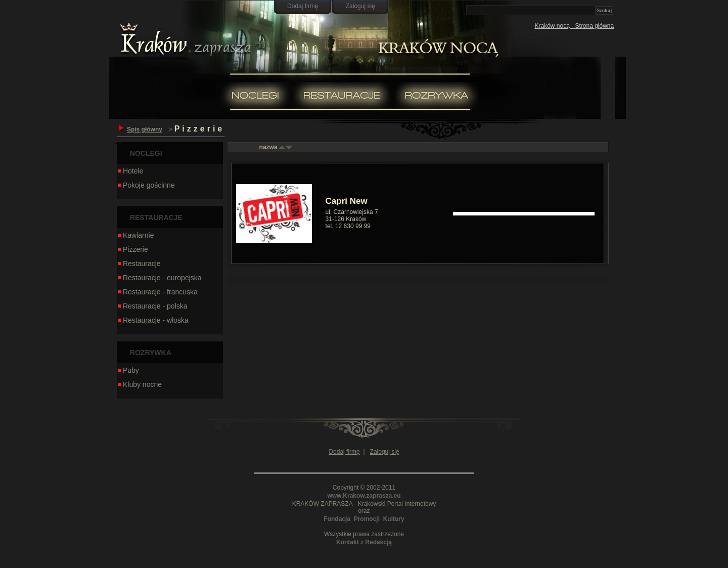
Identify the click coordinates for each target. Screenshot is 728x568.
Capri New (347, 201)
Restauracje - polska (152, 306)
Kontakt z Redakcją (364, 542)
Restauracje (139, 264)
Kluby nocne (139, 384)
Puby (128, 370)
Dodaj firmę (303, 6)
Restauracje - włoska (153, 320)
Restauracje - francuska (157, 292)
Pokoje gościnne (146, 185)
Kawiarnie (135, 235)
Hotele (130, 171)
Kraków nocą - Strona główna (574, 26)
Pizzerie (132, 249)
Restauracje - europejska (159, 278)
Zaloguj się (360, 6)
